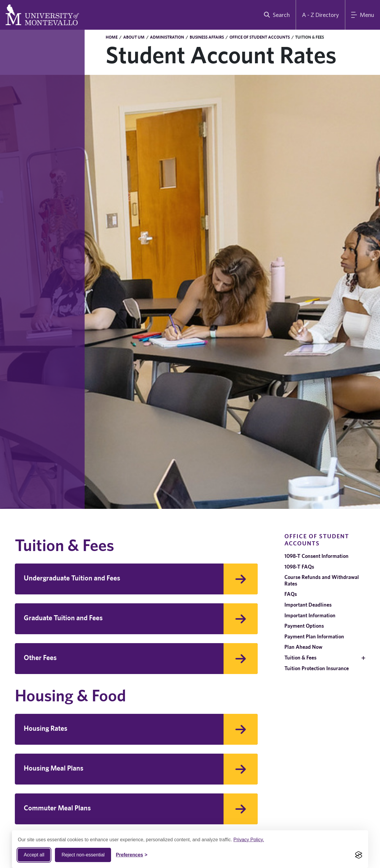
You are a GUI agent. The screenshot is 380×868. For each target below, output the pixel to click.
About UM (134, 37)
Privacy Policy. (249, 840)
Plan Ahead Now (303, 647)
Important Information (310, 615)
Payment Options (304, 626)
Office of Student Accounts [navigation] (317, 540)
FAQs (291, 594)
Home (112, 37)
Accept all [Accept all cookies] (34, 855)
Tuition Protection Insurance (317, 668)
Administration (167, 37)
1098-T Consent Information (316, 556)
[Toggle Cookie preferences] (132, 855)
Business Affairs (207, 37)
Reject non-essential (83, 855)
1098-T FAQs (299, 567)
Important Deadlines (308, 605)
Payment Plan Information (314, 636)
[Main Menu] (363, 15)
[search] (275, 15)
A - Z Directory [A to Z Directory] (320, 15)
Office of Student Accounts (260, 37)
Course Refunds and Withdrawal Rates (322, 580)
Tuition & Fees (300, 658)
